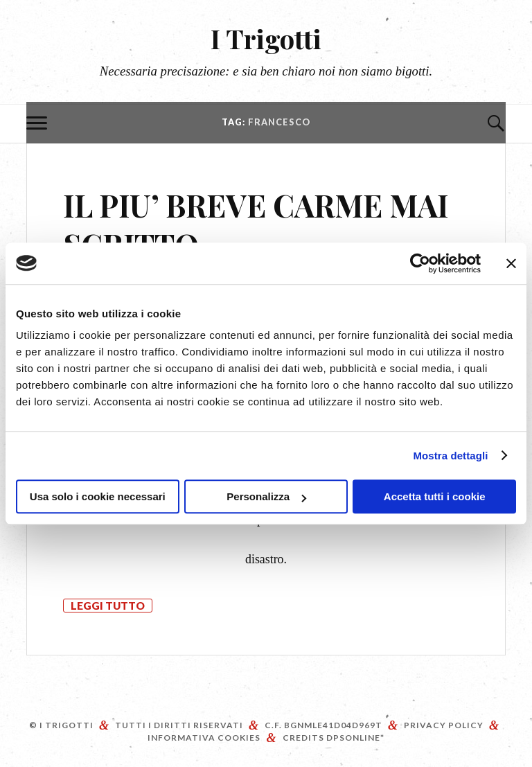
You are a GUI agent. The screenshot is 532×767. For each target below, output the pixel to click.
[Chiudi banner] (511, 263)
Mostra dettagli (450, 456)
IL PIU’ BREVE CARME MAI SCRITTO (256, 224)
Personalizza (266, 496)
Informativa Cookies (204, 738)
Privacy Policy (444, 725)
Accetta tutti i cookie (435, 496)
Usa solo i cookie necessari (98, 496)
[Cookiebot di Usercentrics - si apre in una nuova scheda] (420, 263)
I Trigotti (266, 38)
